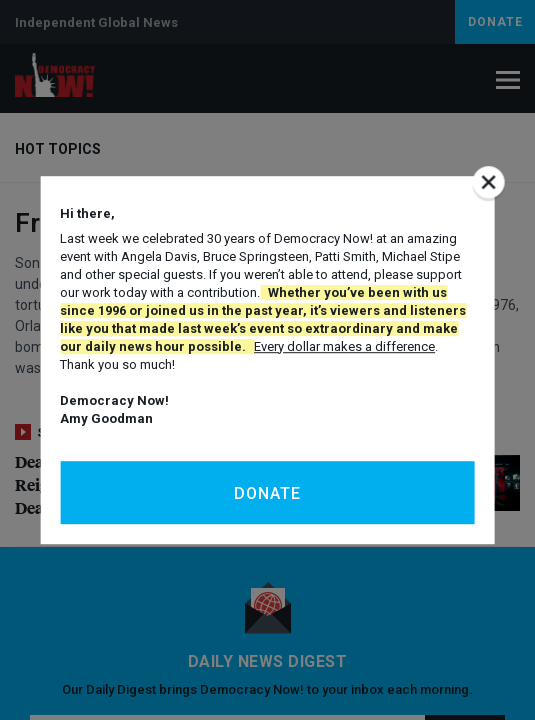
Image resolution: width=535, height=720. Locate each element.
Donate (267, 493)
